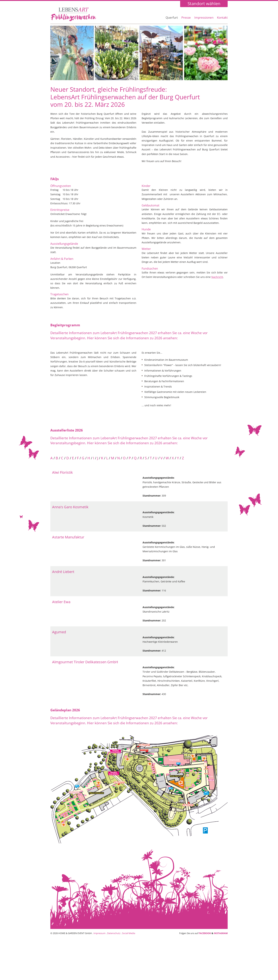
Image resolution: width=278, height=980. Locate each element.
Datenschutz (114, 933)
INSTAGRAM (221, 933)
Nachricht (217, 277)
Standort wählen (204, 4)
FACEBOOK (205, 933)
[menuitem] (172, 19)
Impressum (99, 933)
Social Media (129, 933)
